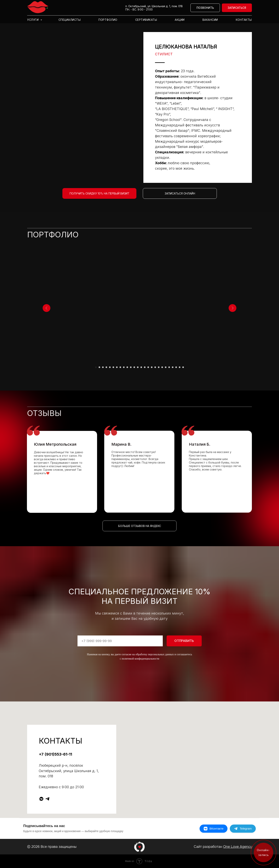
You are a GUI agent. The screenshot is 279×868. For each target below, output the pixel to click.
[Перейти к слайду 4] (106, 367)
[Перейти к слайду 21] (166, 367)
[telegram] (47, 799)
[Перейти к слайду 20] (162, 367)
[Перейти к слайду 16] (148, 367)
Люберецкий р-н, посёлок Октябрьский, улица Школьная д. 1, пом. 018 (69, 771)
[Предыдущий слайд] (46, 308)
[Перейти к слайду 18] (155, 367)
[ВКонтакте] (214, 829)
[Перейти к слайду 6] (113, 367)
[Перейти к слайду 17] (152, 367)
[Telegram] (243, 829)
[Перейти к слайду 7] (117, 367)
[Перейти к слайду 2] (99, 367)
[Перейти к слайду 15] (145, 367)
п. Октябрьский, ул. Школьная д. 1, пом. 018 (154, 6)
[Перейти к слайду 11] (131, 367)
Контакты (244, 20)
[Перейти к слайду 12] (134, 367)
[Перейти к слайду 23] (173, 367)
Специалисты (70, 20)
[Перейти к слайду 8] (120, 367)
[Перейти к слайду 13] (138, 367)
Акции (180, 20)
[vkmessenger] (41, 799)
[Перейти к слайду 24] (176, 367)
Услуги (33, 20)
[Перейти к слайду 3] (103, 367)
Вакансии (210, 20)
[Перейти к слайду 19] (159, 367)
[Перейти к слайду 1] (96, 367)
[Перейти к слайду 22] (169, 367)
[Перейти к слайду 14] (141, 367)
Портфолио (108, 20)
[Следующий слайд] (232, 308)
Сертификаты (146, 20)
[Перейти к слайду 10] (127, 367)
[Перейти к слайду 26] (183, 367)
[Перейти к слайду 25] (180, 367)
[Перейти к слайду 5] (110, 367)
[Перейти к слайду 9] (124, 367)
